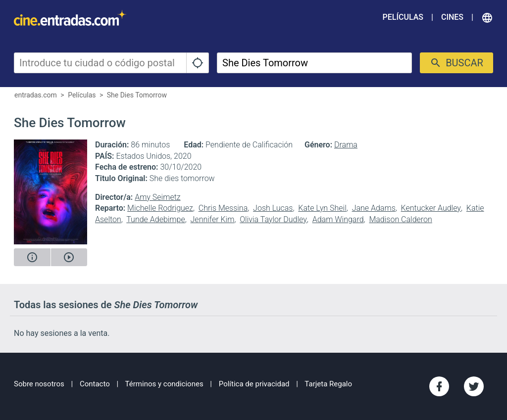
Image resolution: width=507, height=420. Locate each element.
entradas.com (36, 95)
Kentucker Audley (431, 208)
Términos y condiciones (164, 384)
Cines (452, 17)
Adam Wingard (338, 219)
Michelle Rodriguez (160, 208)
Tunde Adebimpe (155, 219)
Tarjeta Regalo (328, 384)
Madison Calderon (400, 219)
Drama (346, 145)
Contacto (95, 384)
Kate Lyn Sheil (322, 208)
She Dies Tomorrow (137, 95)
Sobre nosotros (39, 384)
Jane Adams (374, 208)
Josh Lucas (273, 208)
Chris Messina (223, 208)
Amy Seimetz (157, 197)
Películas (403, 17)
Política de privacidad (254, 384)
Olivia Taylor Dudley (273, 219)
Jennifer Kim (213, 219)
